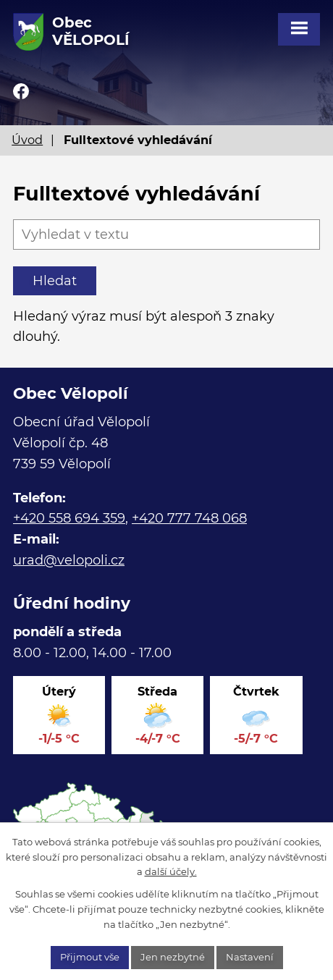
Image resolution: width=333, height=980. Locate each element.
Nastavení (250, 957)
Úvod (27, 140)
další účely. (171, 871)
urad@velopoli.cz (69, 560)
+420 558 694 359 (69, 518)
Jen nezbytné (173, 957)
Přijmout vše (90, 957)
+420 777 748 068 (189, 518)
